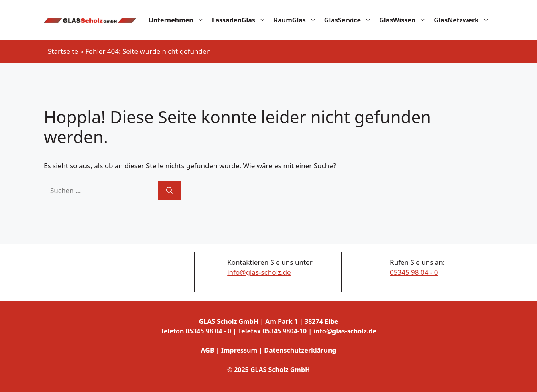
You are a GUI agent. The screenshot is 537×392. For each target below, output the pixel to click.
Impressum (239, 350)
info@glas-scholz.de (259, 272)
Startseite (63, 51)
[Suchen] (170, 191)
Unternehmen (178, 20)
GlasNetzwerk (464, 20)
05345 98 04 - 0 (414, 272)
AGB (208, 350)
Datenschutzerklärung (300, 350)
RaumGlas (297, 20)
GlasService (350, 20)
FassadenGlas (241, 20)
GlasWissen (405, 20)
